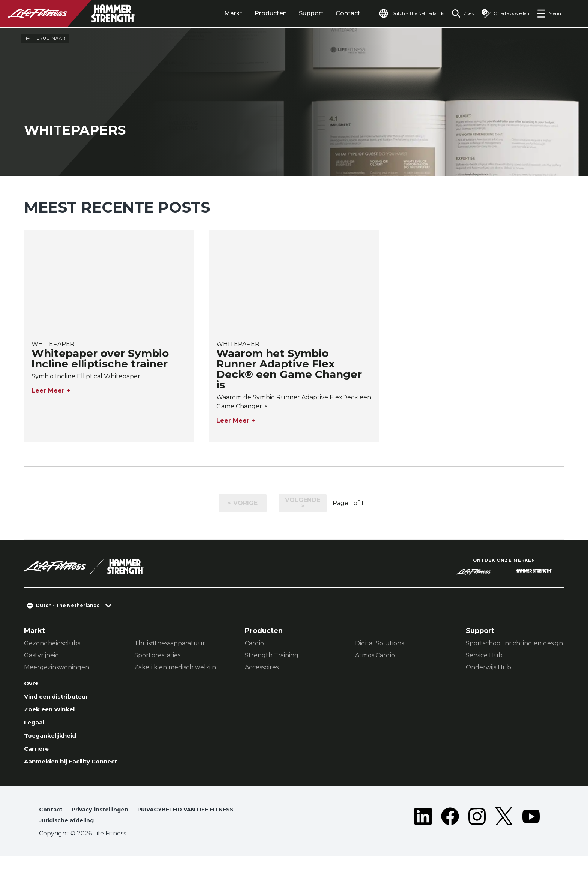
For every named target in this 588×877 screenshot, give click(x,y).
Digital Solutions (379, 644)
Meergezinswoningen (57, 668)
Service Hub (484, 656)
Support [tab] (294, 13)
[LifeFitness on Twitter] (504, 837)
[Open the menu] (549, 13)
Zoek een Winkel (55, 714)
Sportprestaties (157, 656)
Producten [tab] (253, 13)
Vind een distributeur (62, 699)
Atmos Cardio (375, 656)
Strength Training (272, 656)
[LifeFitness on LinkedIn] (423, 837)
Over (33, 685)
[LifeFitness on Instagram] (477, 837)
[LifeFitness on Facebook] (450, 837)
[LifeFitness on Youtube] (531, 837)
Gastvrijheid (42, 656)
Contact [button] (52, 829)
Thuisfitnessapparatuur (170, 644)
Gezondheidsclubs (52, 644)
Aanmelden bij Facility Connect (64, 776)
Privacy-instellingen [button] (106, 829)
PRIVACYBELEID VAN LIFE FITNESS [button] (202, 829)
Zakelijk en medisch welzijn (175, 668)
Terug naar (45, 39)
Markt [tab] (216, 13)
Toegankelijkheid (55, 742)
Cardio (254, 644)
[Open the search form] (457, 13)
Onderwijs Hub (488, 668)
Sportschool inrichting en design (514, 644)
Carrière (39, 757)
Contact (331, 13)
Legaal (36, 728)
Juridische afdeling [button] (70, 841)
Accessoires (262, 668)
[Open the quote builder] (502, 13)
